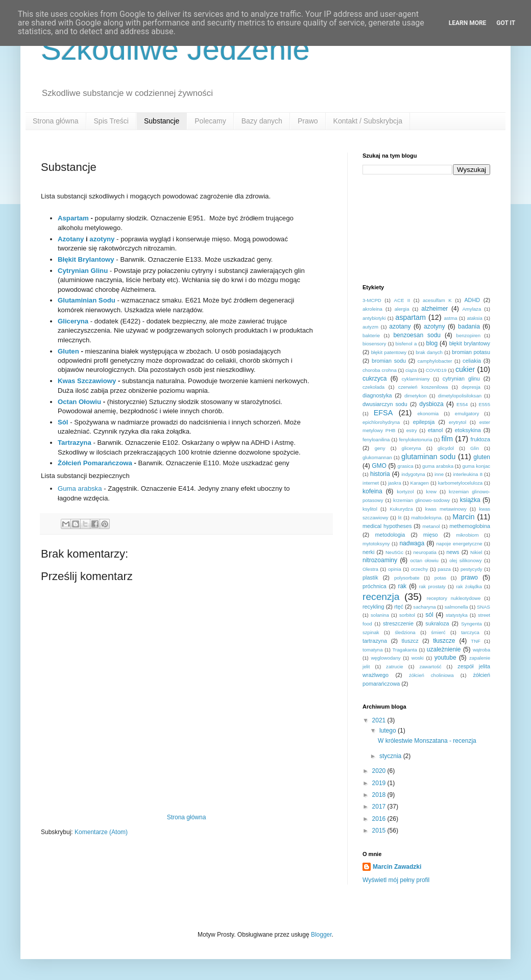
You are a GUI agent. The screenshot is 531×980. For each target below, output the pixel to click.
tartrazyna (375, 641)
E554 (462, 404)
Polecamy (210, 121)
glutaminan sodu (428, 457)
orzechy (420, 569)
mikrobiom (467, 535)
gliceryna (412, 448)
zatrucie (395, 667)
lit (400, 518)
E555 (485, 404)
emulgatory (467, 413)
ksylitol (370, 509)
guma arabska (438, 466)
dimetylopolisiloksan (460, 396)
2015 (380, 831)
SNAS (484, 607)
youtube (445, 658)
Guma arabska (80, 488)
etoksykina (468, 430)
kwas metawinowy (446, 509)
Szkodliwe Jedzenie (175, 49)
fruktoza (480, 439)
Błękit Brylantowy (86, 259)
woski (418, 658)
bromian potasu (471, 352)
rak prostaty (432, 586)
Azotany (71, 239)
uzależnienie (444, 649)
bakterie (371, 335)
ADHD (472, 300)
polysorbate (407, 578)
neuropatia (425, 552)
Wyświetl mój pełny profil (396, 880)
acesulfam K (437, 300)
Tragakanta (405, 650)
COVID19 (436, 370)
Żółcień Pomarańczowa (95, 463)
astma (450, 318)
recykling (373, 607)
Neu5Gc (394, 552)
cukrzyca (375, 379)
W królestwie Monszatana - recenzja (427, 741)
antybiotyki (374, 318)
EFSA (383, 413)
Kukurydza (401, 509)
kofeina (372, 491)
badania (469, 326)
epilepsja (424, 422)
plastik (370, 577)
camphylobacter (435, 361)
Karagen (420, 483)
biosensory (374, 344)
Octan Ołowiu (79, 402)
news (453, 552)
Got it (506, 23)
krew (431, 492)
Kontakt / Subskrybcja (368, 121)
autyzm (370, 327)
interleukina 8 (468, 474)
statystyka (457, 615)
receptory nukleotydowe (454, 598)
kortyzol (405, 492)
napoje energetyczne (459, 544)
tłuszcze (444, 641)
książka (470, 500)
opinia (395, 569)
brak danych (429, 352)
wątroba (481, 650)
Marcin (463, 517)
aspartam (411, 317)
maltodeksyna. (427, 518)
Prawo (308, 121)
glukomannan (377, 457)
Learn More (468, 23)
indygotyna (413, 474)
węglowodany (385, 658)
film (447, 439)
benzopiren (468, 335)
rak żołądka (469, 586)
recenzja (381, 597)
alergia (402, 309)
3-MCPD (372, 300)
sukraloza (437, 623)
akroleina (372, 309)
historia (380, 474)
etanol (435, 430)
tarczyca (470, 632)
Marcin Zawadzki (397, 867)
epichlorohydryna (381, 422)
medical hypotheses (387, 526)
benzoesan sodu (417, 335)
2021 (380, 720)
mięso (431, 535)
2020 (380, 771)
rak (402, 586)
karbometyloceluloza (460, 483)
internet (371, 483)
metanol (431, 526)
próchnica (375, 586)
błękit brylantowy (470, 343)
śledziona (405, 632)
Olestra (370, 569)
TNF (476, 641)
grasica (406, 466)
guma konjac (476, 466)
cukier (465, 369)
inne (439, 474)
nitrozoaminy (380, 560)
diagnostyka (377, 395)
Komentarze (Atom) (101, 832)
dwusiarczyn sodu (385, 404)
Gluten (68, 351)
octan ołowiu (425, 560)
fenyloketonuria (415, 439)
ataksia (474, 318)
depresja (471, 387)
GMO (379, 466)
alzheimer (435, 309)
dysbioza (431, 404)
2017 (380, 807)
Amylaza (472, 309)
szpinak (371, 632)
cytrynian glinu (461, 379)
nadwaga (412, 543)
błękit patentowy (389, 352)
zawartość (430, 667)
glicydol (446, 448)
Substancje (162, 121)
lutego (389, 731)
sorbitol (407, 615)
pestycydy (472, 569)
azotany (400, 326)
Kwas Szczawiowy (87, 381)
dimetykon (416, 396)
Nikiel (476, 552)
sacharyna (424, 607)
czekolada (373, 387)
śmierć (438, 632)
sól (429, 615)
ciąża (411, 370)
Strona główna (56, 121)
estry (412, 430)
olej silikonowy (465, 560)
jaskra (395, 483)
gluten (482, 457)
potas (440, 578)
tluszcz (410, 641)
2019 (380, 783)
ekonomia (428, 413)
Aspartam (73, 218)
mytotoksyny (376, 544)
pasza (444, 569)
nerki (368, 552)
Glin (475, 448)
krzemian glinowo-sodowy (421, 500)
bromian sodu (389, 361)
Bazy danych (262, 121)
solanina (380, 615)
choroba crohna (380, 370)
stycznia (391, 756)
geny (380, 448)
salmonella (456, 607)
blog (432, 343)
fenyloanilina (376, 439)
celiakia (472, 361)
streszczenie (398, 623)
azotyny (102, 239)
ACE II (402, 300)
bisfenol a (406, 344)
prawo (469, 577)
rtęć (399, 607)
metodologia (390, 535)
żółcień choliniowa (431, 675)
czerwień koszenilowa (423, 387)
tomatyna (372, 650)
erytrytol (457, 422)
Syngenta (472, 624)
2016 (380, 819)
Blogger (321, 935)
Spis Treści (111, 121)
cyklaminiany (416, 379)
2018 (380, 795)
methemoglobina (470, 526)
